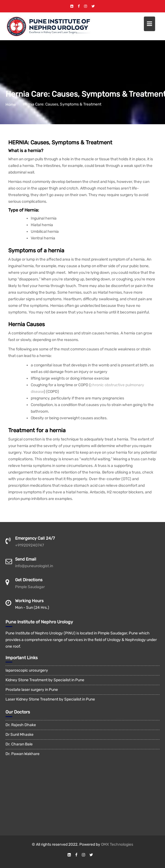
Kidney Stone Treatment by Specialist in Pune (45, 680)
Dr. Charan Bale (19, 744)
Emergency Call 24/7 (35, 538)
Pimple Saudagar (30, 587)
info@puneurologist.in (34, 566)
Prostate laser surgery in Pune (32, 690)
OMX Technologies (117, 844)
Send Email (26, 559)
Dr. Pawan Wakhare (23, 754)
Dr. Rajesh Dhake (21, 725)
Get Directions (29, 580)
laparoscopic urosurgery (27, 670)
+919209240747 (30, 545)
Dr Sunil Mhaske (19, 735)
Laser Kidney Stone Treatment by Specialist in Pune (50, 699)
